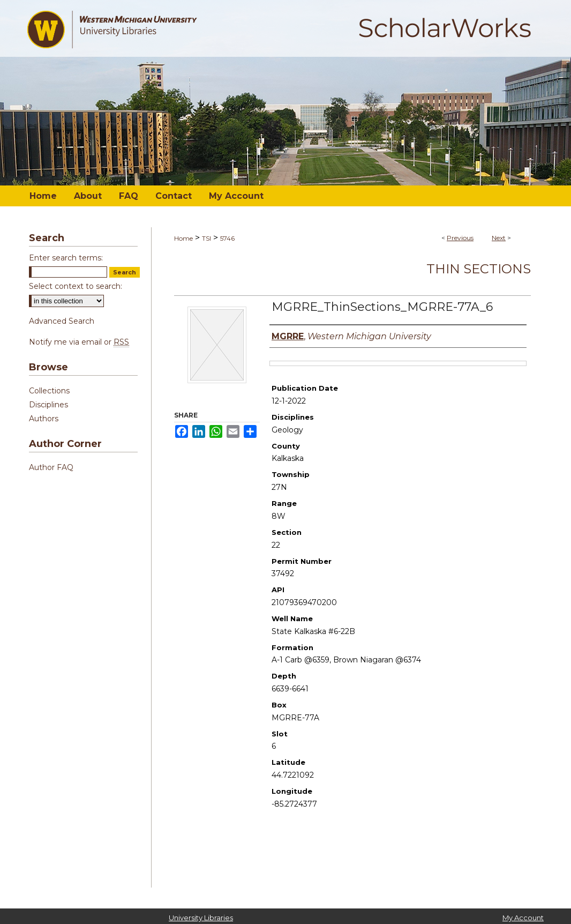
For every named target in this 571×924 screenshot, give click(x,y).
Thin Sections (479, 269)
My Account (523, 918)
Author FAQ (51, 467)
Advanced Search (62, 321)
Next (499, 238)
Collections (49, 391)
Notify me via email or (79, 342)
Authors (44, 419)
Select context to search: (76, 286)
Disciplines (48, 405)
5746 (227, 238)
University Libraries (201, 918)
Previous (460, 238)
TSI (206, 238)
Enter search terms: (66, 258)
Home (183, 238)
